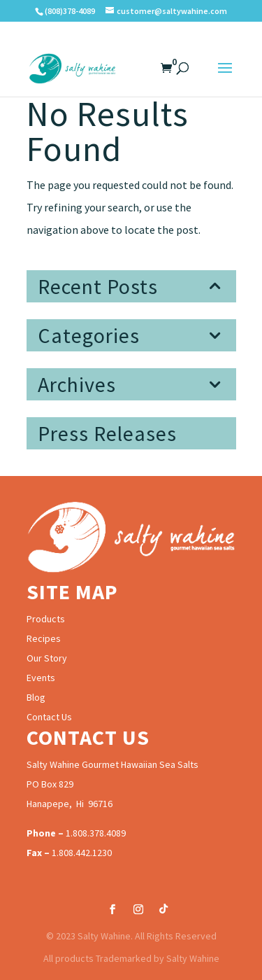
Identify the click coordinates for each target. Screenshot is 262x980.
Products (46, 619)
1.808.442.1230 (82, 853)
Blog (36, 697)
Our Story (47, 658)
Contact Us (49, 717)
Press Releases (107, 433)
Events (41, 678)
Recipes (44, 638)
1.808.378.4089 (96, 833)
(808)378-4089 (70, 11)
